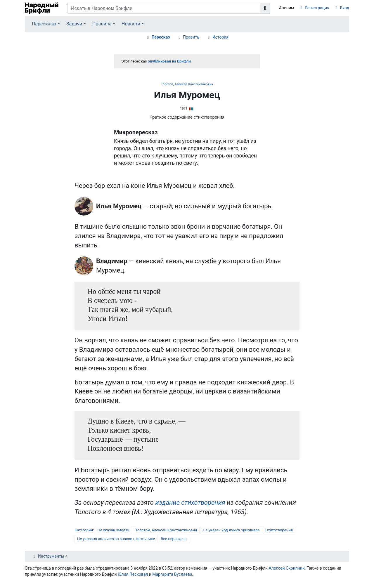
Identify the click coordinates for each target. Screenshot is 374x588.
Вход (345, 8)
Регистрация (317, 8)
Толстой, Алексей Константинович (187, 84)
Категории (84, 530)
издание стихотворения (190, 503)
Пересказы (44, 24)
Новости (131, 24)
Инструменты (51, 556)
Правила (102, 24)
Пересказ (161, 37)
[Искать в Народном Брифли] (164, 8)
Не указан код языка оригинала (231, 530)
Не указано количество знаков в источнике (116, 539)
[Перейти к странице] (265, 8)
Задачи (74, 24)
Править (191, 37)
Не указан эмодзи (113, 530)
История (220, 37)
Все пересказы (174, 539)
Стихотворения (279, 530)
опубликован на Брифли (169, 61)
